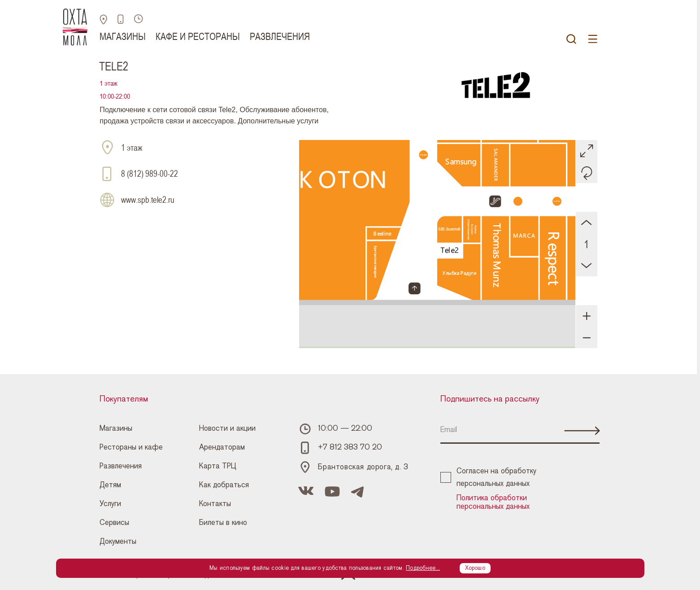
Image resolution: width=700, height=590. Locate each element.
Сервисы (114, 523)
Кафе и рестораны (198, 36)
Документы (118, 542)
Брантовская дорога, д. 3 (363, 467)
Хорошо (475, 568)
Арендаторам (222, 447)
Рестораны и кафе (131, 447)
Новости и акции (227, 428)
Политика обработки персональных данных (493, 502)
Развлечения (280, 36)
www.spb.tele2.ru (148, 200)
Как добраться (224, 485)
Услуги (110, 504)
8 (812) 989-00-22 (150, 174)
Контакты (215, 504)
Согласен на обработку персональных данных (488, 477)
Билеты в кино (223, 523)
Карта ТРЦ (218, 466)
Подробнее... (423, 568)
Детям (110, 485)
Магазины (123, 36)
